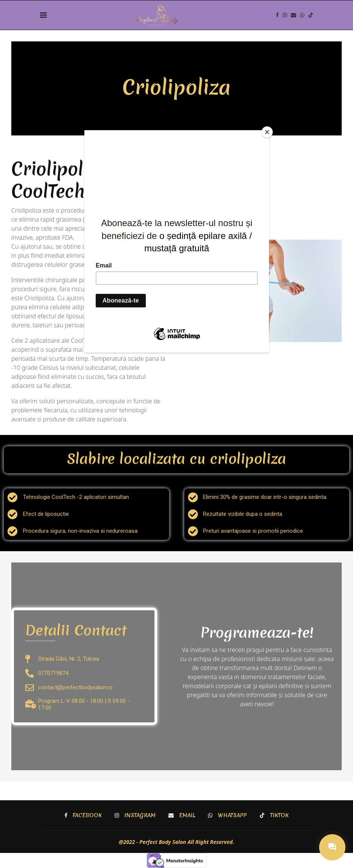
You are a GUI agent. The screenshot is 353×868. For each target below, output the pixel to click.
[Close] (267, 132)
